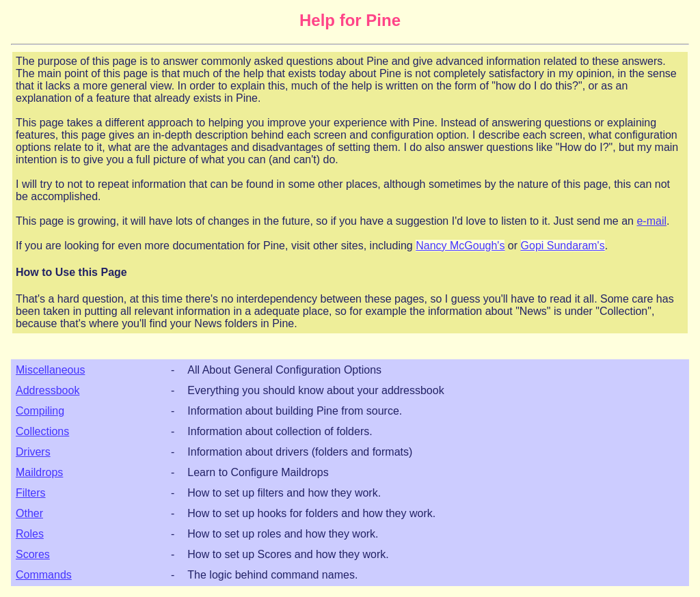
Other (29, 513)
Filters (31, 493)
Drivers (33, 452)
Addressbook (48, 390)
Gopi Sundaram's (563, 246)
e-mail (651, 221)
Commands (44, 575)
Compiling (40, 411)
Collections (42, 431)
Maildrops (39, 472)
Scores (33, 554)
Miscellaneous (50, 370)
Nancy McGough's (460, 246)
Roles (30, 534)
